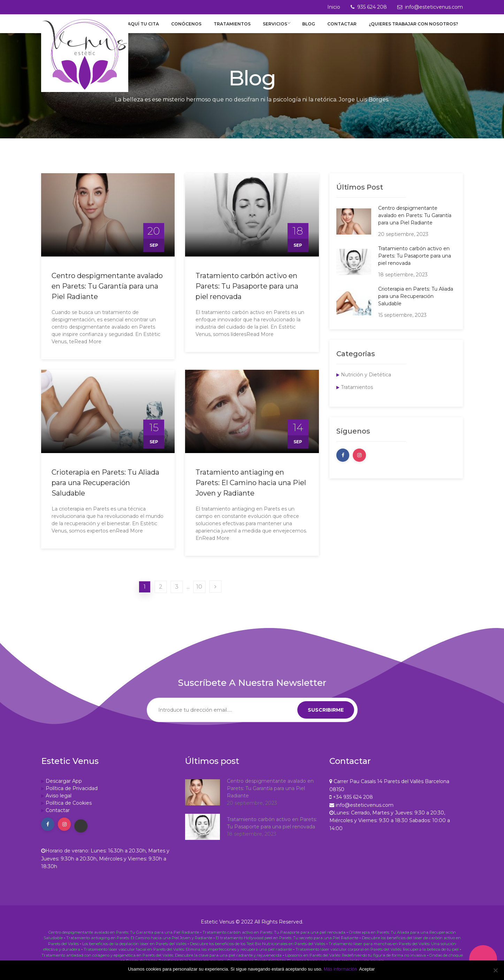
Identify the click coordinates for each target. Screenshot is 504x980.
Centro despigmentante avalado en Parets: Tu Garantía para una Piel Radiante (107, 293)
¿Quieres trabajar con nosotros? (414, 27)
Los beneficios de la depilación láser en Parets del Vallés (134, 949)
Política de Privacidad (72, 796)
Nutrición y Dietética (366, 382)
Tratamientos (242, 27)
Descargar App (64, 788)
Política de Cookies (69, 810)
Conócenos (199, 27)
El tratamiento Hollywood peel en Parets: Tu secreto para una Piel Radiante (287, 944)
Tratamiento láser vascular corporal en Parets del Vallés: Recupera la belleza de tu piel (377, 954)
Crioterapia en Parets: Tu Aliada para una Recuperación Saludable (105, 490)
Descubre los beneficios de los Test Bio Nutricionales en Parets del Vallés (258, 949)
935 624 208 (372, 7)
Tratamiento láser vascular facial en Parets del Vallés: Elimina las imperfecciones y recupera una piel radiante (188, 954)
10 (199, 594)
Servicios (284, 27)
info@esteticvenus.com (434, 7)
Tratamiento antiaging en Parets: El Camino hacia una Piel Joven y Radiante (251, 490)
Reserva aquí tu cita (148, 27)
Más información (340, 969)
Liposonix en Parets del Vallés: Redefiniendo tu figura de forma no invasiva (356, 959)
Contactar (345, 27)
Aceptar (368, 969)
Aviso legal (59, 803)
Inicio (334, 7)
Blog (315, 27)
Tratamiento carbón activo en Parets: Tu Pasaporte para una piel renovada (247, 293)
